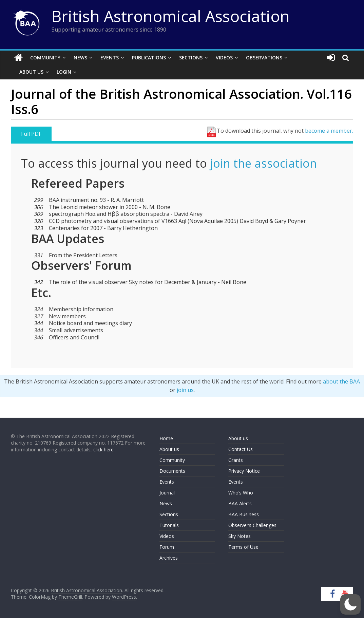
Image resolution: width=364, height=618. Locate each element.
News (80, 58)
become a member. (329, 131)
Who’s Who (241, 493)
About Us (31, 72)
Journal (167, 493)
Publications (149, 58)
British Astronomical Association (171, 16)
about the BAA (341, 381)
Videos (224, 58)
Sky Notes (240, 536)
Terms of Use (243, 547)
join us (185, 390)
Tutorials (169, 525)
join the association (263, 163)
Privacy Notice (244, 471)
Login (64, 72)
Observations (264, 58)
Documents (172, 471)
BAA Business (244, 514)
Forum (167, 547)
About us (169, 449)
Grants (236, 460)
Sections (191, 58)
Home (166, 438)
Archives (169, 558)
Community (45, 58)
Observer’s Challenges (252, 525)
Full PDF (31, 134)
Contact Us (241, 449)
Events (110, 58)
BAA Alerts (240, 503)
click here (103, 450)
